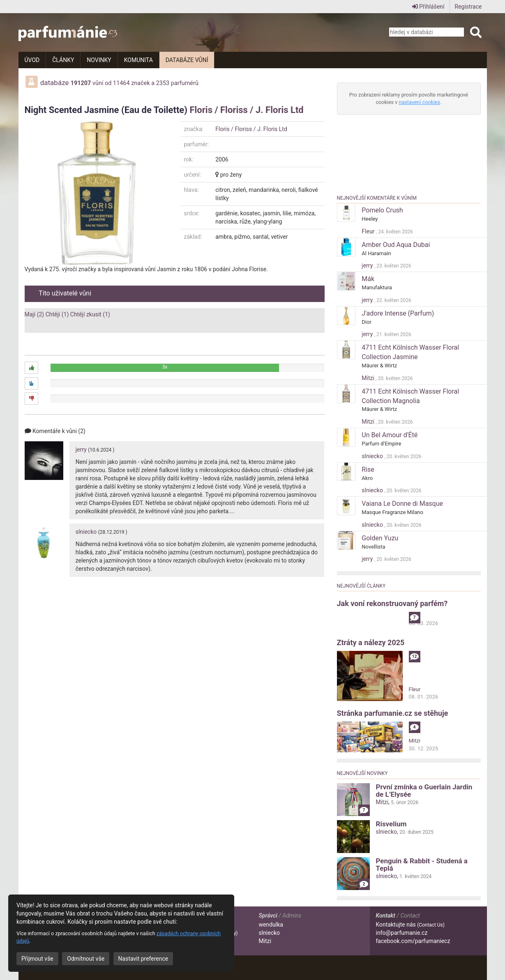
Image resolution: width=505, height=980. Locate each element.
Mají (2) (35, 314)
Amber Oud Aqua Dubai (396, 245)
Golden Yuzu (380, 538)
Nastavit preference (143, 959)
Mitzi (369, 378)
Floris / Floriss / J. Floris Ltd (246, 110)
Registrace (468, 7)
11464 (121, 83)
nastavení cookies (419, 102)
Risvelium (391, 824)
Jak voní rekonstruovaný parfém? (392, 603)
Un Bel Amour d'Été (390, 435)
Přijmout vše (37, 959)
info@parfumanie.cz (402, 933)
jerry (81, 450)
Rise (368, 469)
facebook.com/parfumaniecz (413, 941)
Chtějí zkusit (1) (90, 314)
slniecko (86, 532)
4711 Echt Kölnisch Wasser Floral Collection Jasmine (410, 352)
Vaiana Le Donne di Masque (402, 504)
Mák (368, 279)
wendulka (271, 925)
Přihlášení (428, 7)
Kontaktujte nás (410, 925)
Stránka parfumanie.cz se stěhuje (393, 713)
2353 (163, 83)
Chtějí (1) (57, 314)
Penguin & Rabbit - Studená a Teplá (422, 865)
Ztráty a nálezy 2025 (371, 642)
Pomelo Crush (382, 210)
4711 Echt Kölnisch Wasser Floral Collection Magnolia (410, 396)
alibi (414, 615)
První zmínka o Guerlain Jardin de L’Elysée (424, 791)
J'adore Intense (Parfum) (398, 313)
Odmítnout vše (86, 959)
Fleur (369, 231)
